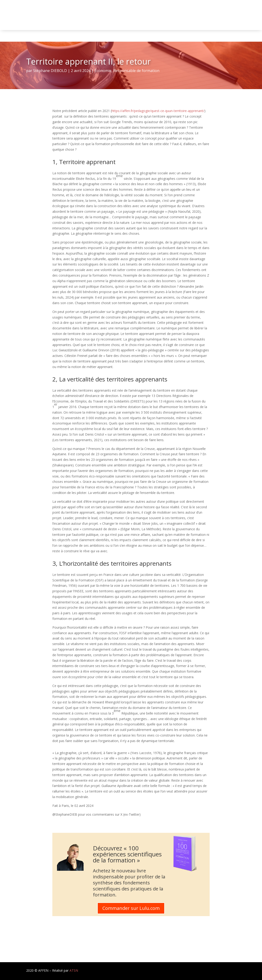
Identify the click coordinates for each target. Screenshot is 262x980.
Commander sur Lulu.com (131, 908)
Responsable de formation (136, 71)
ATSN (74, 970)
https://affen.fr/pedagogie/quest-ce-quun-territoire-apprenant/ (158, 111)
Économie (103, 71)
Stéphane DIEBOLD (50, 71)
